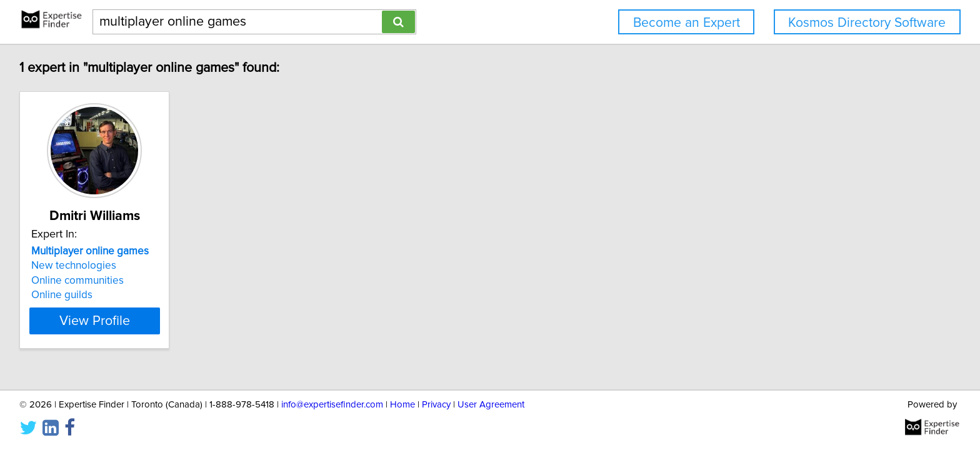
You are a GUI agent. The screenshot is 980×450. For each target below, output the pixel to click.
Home (402, 405)
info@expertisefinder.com (332, 405)
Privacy (436, 405)
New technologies (76, 266)
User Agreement (491, 405)
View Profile (112, 321)
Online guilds (64, 295)
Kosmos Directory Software (867, 23)
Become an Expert (687, 23)
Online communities (79, 281)
